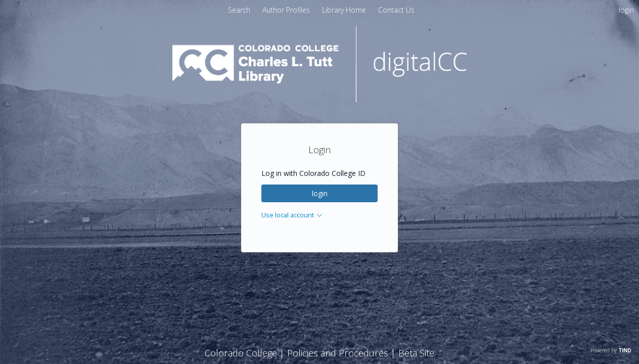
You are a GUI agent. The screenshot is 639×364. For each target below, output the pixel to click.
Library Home (345, 10)
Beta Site (416, 353)
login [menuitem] (626, 10)
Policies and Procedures (338, 353)
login (320, 193)
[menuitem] (287, 10)
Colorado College (241, 353)
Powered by (611, 350)
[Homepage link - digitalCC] (320, 99)
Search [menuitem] (239, 10)
